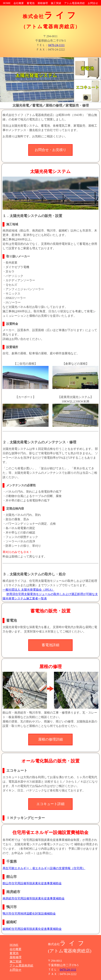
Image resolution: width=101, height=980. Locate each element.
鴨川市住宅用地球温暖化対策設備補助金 (29, 914)
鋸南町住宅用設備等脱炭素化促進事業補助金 (32, 929)
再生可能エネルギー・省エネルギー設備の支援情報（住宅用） (44, 868)
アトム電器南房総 (74, 3)
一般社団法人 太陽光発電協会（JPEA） (28, 590)
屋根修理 (43, 3)
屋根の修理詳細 (50, 739)
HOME (7, 3)
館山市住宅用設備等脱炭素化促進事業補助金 (32, 883)
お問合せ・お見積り (50, 150)
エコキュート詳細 (50, 804)
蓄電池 (31, 3)
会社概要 (19, 3)
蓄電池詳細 (50, 645)
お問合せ (93, 3)
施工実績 (56, 3)
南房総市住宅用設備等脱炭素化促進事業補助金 (34, 898)
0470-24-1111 (56, 45)
